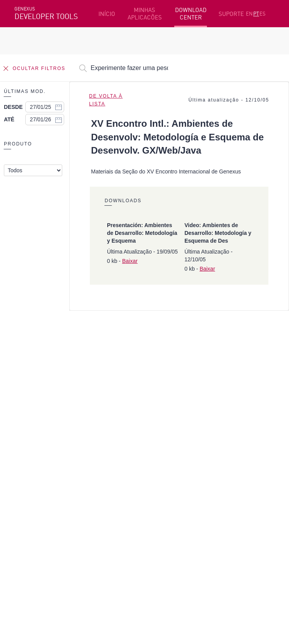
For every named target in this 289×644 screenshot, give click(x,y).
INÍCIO (107, 14)
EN (249, 14)
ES (263, 14)
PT (256, 14)
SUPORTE (231, 14)
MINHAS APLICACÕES (145, 14)
